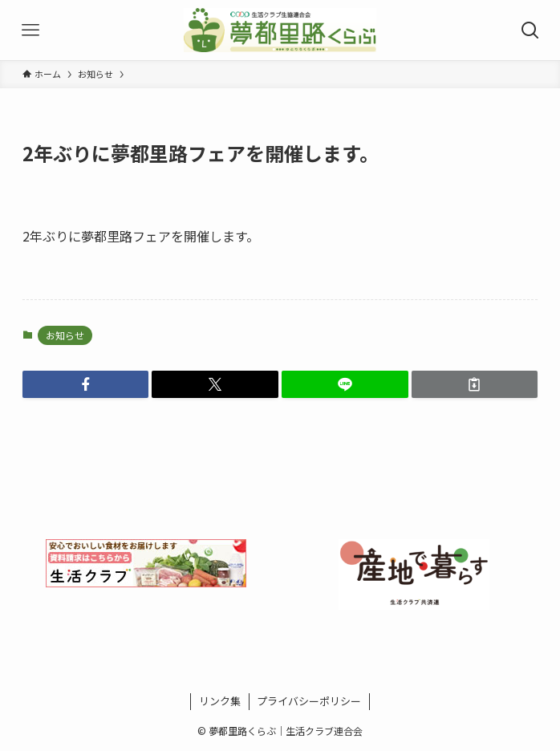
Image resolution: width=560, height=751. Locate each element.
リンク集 (220, 701)
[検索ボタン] (530, 30)
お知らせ (65, 335)
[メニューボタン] (30, 30)
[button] (86, 384)
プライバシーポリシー (309, 701)
